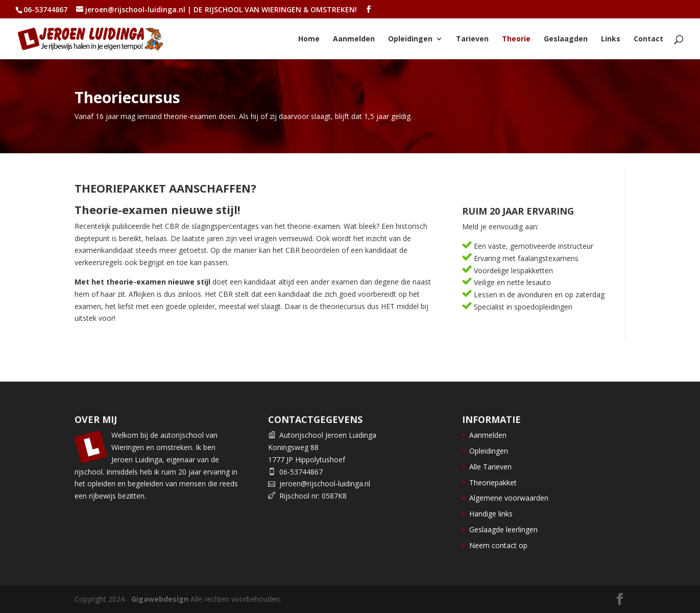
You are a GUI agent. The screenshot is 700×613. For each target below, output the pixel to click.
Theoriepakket (493, 482)
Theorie (516, 39)
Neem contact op (498, 545)
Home (309, 39)
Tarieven (472, 39)
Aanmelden (354, 39)
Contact (648, 39)
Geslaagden (566, 39)
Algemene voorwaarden (509, 498)
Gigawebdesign (160, 599)
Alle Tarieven (490, 467)
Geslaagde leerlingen (503, 529)
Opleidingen (410, 39)
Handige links (491, 514)
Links (611, 39)
